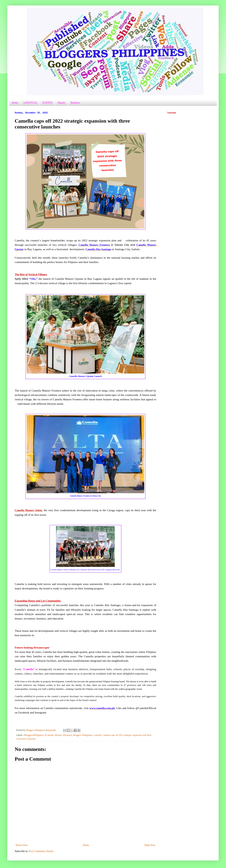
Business (75, 103)
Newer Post (22, 845)
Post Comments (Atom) (41, 851)
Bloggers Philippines (83, 735)
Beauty (62, 103)
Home (15, 103)
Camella (97, 735)
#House (58, 735)
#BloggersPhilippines (33, 735)
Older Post (150, 845)
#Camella (49, 735)
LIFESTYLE (30, 103)
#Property (67, 735)
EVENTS (47, 103)
